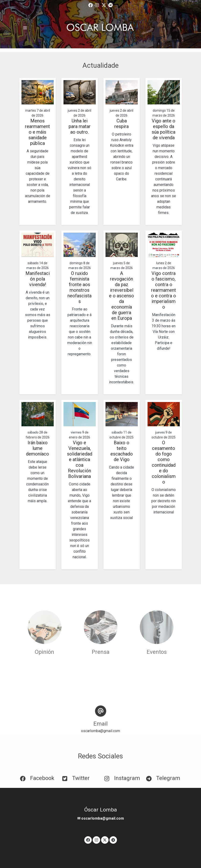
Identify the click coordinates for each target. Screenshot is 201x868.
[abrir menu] (25, 28)
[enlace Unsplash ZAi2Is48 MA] (101, 627)
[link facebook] (90, 5)
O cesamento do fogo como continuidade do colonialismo (164, 462)
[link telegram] (111, 5)
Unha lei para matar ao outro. (80, 126)
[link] (101, 28)
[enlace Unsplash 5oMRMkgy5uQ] (157, 627)
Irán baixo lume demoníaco (37, 448)
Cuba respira (122, 124)
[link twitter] (104, 5)
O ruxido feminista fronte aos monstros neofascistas (79, 287)
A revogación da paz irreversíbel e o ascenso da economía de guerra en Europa (122, 296)
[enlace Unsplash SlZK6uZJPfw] (45, 627)
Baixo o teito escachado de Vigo (122, 451)
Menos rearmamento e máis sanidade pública (37, 132)
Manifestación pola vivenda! (38, 279)
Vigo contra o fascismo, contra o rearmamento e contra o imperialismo (164, 290)
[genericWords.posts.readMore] (38, 92)
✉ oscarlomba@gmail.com (101, 818)
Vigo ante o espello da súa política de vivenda (164, 129)
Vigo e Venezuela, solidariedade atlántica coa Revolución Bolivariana (80, 459)
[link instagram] (97, 5)
